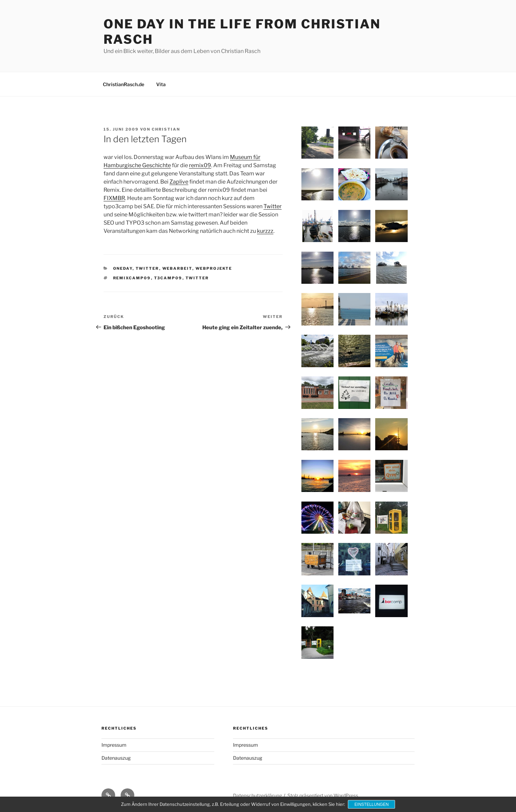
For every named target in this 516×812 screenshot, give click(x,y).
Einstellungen (372, 804)
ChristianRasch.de (124, 84)
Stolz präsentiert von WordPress (323, 795)
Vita (161, 84)
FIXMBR (114, 198)
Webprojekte (214, 268)
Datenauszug (116, 758)
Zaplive (179, 182)
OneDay (123, 268)
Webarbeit (177, 268)
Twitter (273, 206)
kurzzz (265, 231)
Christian (166, 129)
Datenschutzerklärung (257, 795)
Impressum (114, 745)
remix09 (200, 165)
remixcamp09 (132, 278)
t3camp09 (168, 278)
